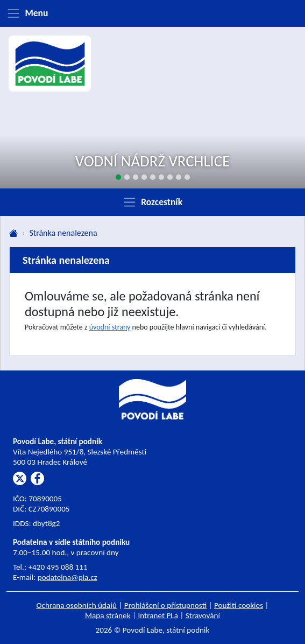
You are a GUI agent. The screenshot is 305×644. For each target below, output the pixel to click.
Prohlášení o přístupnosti (165, 605)
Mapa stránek (108, 615)
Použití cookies (239, 605)
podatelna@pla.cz (68, 577)
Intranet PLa (158, 615)
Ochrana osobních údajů (76, 605)
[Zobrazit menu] (152, 13)
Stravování (203, 615)
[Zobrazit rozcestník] (152, 202)
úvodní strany (110, 327)
